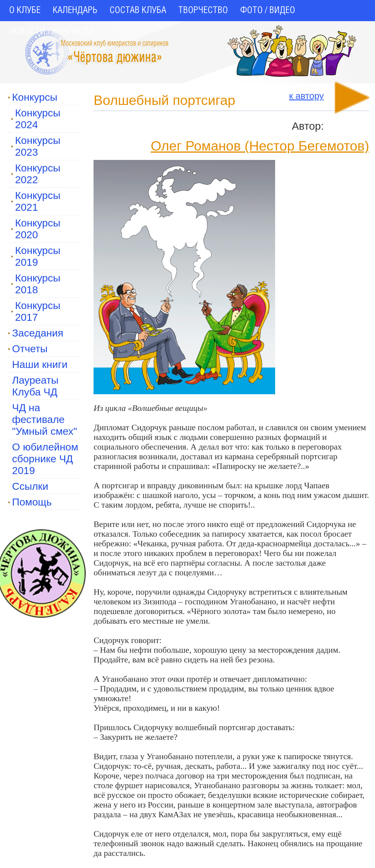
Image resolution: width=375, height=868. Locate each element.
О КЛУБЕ (25, 11)
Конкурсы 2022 (36, 174)
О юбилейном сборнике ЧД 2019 (45, 459)
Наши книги (40, 364)
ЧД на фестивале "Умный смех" (45, 419)
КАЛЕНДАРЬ (75, 11)
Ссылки (30, 486)
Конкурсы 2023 (36, 146)
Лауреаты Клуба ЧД (35, 386)
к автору (306, 96)
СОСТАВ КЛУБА (138, 11)
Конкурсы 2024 (36, 119)
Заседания (36, 333)
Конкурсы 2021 (36, 201)
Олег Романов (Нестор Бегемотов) (260, 146)
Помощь (30, 502)
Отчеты (28, 349)
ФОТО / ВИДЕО (268, 11)
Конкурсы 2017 (36, 311)
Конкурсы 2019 (36, 256)
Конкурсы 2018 (36, 284)
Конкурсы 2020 (36, 229)
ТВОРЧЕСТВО (203, 11)
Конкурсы (33, 97)
